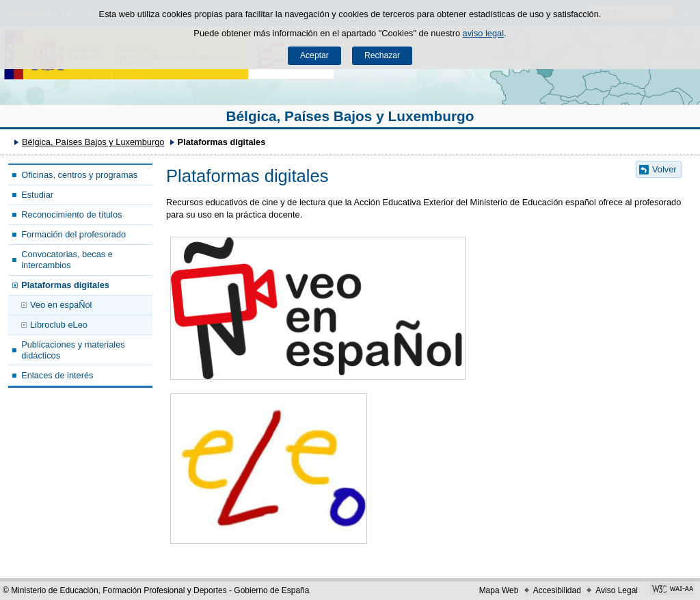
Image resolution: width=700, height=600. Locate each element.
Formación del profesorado (73, 234)
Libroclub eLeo (59, 325)
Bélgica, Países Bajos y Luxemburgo (350, 116)
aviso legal (483, 33)
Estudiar (37, 195)
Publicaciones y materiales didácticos (73, 350)
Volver (664, 169)
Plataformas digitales (65, 285)
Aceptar (314, 55)
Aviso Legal (617, 590)
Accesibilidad (557, 590)
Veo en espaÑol (61, 305)
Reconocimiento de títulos (71, 214)
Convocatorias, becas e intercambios (67, 259)
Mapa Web (499, 590)
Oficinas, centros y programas (79, 175)
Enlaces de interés (57, 375)
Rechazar (382, 55)
